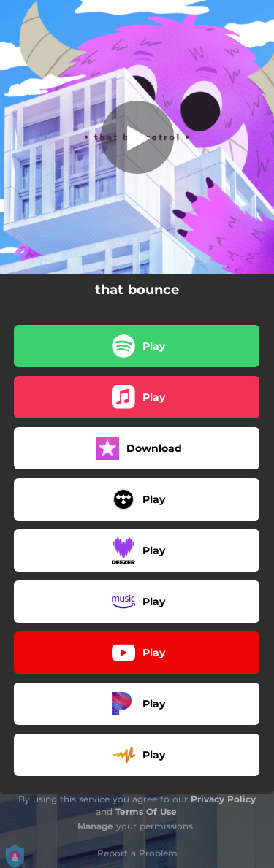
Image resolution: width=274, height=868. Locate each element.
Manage (95, 826)
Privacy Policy (223, 799)
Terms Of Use (146, 811)
